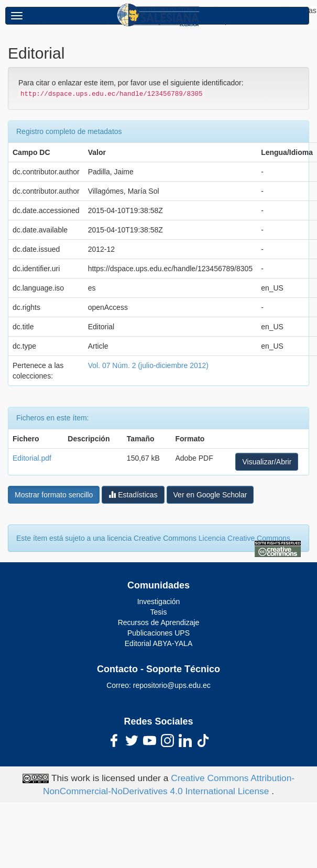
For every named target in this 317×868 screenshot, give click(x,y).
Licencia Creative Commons (244, 538)
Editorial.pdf (32, 458)
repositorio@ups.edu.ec (172, 685)
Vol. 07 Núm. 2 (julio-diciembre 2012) (148, 365)
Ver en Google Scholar (210, 495)
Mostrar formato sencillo (54, 495)
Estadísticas (133, 494)
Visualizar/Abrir (267, 462)
